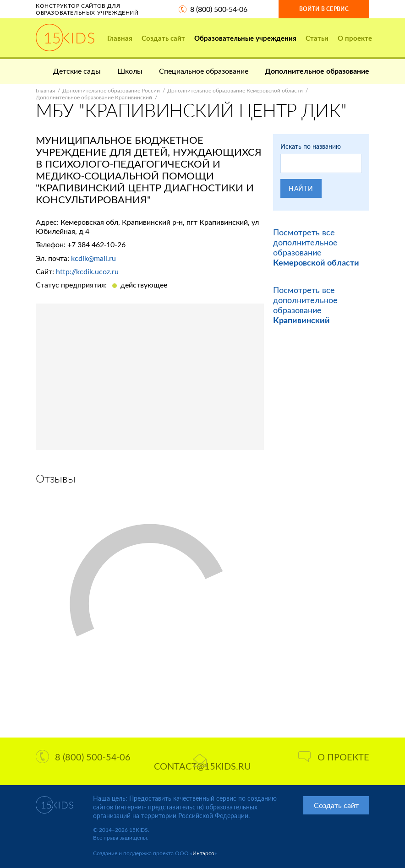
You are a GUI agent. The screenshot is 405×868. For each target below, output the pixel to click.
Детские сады (77, 71)
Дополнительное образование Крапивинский (94, 97)
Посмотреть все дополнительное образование (316, 247)
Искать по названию (311, 146)
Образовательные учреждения (245, 38)
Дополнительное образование (317, 71)
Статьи (317, 38)
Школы (130, 71)
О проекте (355, 38)
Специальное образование (204, 71)
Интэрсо (203, 853)
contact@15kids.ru (202, 763)
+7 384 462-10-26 (96, 244)
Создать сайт (163, 38)
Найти (301, 188)
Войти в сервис (324, 9)
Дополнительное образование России (111, 90)
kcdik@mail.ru (93, 258)
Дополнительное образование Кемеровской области (235, 90)
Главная (120, 38)
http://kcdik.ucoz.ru (87, 271)
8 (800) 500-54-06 (219, 9)
